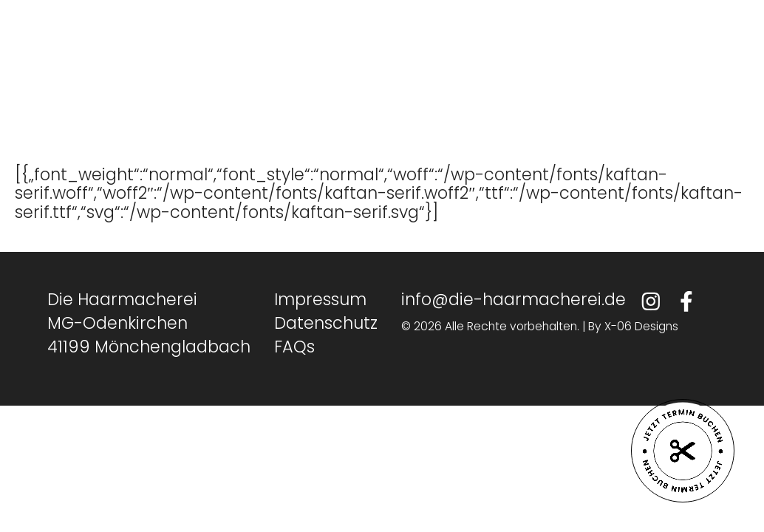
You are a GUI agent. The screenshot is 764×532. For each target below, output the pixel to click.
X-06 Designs (641, 326)
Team (292, 78)
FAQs (294, 347)
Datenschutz (326, 323)
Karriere (378, 78)
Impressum (320, 299)
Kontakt (471, 78)
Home (214, 78)
